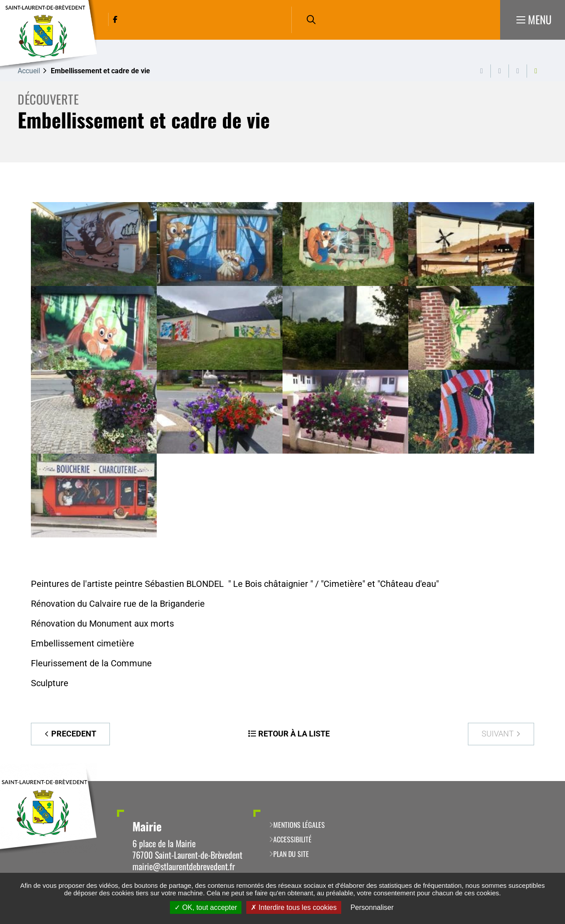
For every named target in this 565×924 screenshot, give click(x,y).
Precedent (74, 734)
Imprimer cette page (482, 71)
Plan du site (291, 854)
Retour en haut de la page (545, 781)
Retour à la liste (294, 734)
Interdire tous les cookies (294, 907)
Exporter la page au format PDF (500, 71)
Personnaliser (372, 907)
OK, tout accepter (206, 907)
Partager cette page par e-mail (518, 71)
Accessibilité (292, 839)
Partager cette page (536, 71)
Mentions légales (299, 825)
